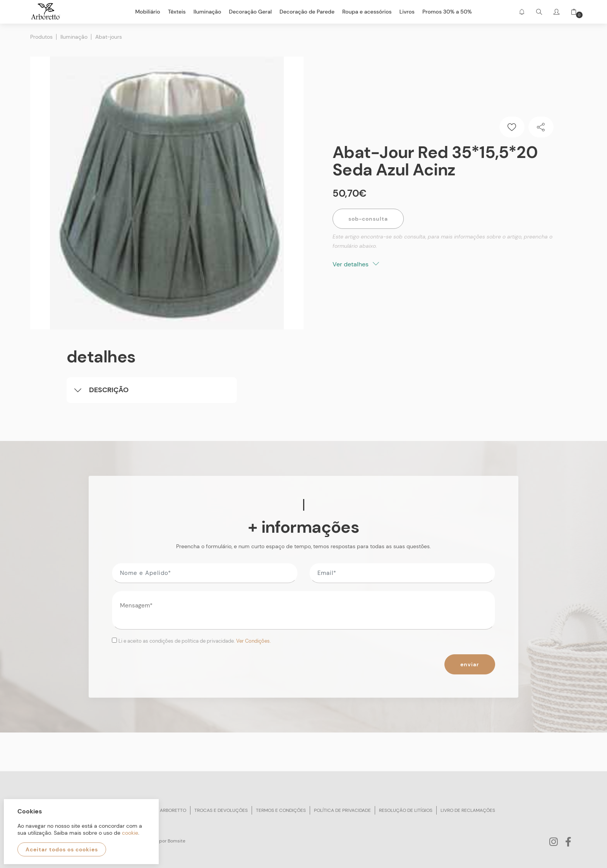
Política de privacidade (342, 810)
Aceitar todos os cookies (62, 849)
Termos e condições (281, 810)
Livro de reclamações (468, 810)
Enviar (470, 664)
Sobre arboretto (165, 810)
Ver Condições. (254, 641)
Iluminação (74, 37)
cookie (130, 833)
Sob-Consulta (368, 219)
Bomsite (177, 841)
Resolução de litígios (406, 810)
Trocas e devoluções (221, 810)
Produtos (41, 37)
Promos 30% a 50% (447, 12)
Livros (407, 12)
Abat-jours (109, 37)
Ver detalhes (356, 264)
